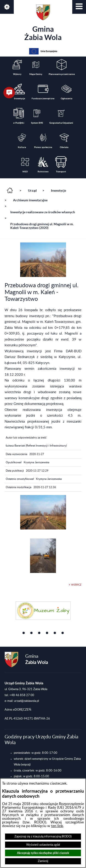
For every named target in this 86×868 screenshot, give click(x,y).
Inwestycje (58, 191)
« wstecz (75, 585)
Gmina (43, 23)
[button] (79, 7)
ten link (57, 826)
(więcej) (26, 765)
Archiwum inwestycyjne (30, 200)
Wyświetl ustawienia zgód (43, 845)
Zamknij (43, 861)
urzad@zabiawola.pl (26, 701)
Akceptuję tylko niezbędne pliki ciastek (43, 853)
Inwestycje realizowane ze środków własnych (43, 212)
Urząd (32, 191)
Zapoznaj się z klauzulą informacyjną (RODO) (43, 837)
